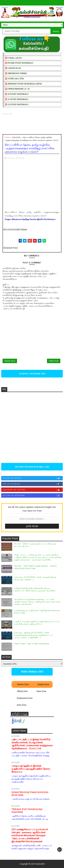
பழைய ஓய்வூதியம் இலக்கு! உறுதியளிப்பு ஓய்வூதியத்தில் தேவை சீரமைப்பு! (31, 769)
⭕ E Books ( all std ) (13, 58)
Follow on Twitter (33, 478)
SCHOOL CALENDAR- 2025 (32, 374)
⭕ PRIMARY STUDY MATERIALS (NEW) (23, 84)
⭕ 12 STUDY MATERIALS (17, 105)
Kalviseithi (40, 864)
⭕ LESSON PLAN (13, 68)
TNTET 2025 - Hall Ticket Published (32, 644)
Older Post (54, 361)
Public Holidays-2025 (32, 672)
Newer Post (10, 361)
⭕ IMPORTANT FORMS (16, 73)
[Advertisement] (32, 125)
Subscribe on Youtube (33, 490)
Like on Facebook (33, 484)
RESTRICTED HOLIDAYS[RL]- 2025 (32, 467)
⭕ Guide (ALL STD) (14, 79)
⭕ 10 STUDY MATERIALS (17, 94)
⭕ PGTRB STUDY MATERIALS (19, 63)
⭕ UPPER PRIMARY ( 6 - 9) (17, 89)
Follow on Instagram (33, 496)
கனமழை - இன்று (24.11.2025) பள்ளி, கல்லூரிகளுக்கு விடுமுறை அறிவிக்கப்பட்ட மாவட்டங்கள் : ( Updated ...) (34, 635)
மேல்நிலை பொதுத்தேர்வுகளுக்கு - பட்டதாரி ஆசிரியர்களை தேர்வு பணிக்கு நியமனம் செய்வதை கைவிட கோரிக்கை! (37, 602)
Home (7, 137)
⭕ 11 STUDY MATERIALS (17, 99)
